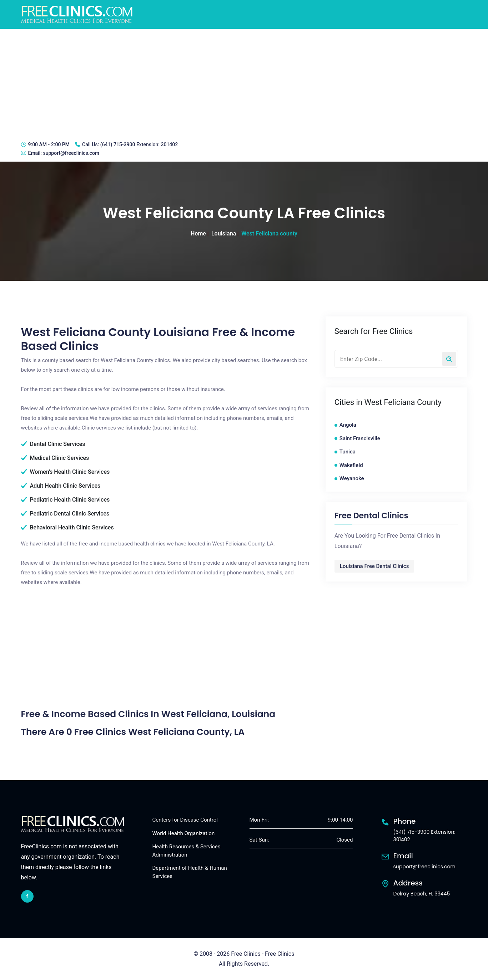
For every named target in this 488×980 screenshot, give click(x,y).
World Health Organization (184, 833)
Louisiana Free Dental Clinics (374, 566)
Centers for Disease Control (185, 820)
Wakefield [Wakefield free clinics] (351, 465)
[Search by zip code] (449, 359)
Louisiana (224, 233)
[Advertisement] (244, 82)
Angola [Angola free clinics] (348, 425)
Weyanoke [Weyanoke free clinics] (352, 478)
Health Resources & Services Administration (187, 851)
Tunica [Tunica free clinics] (348, 452)
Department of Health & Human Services (190, 872)
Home (198, 233)
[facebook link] (27, 896)
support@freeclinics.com (71, 153)
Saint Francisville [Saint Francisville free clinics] (360, 438)
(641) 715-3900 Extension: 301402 (139, 144)
